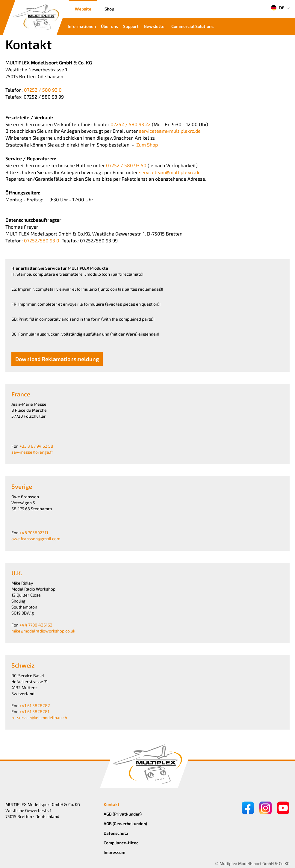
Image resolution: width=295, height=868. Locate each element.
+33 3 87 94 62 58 (36, 446)
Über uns (109, 26)
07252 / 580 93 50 (127, 165)
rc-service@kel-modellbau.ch (39, 717)
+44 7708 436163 (36, 625)
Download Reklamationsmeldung (57, 359)
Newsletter (155, 26)
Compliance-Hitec (121, 843)
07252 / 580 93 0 (43, 90)
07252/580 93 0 (42, 240)
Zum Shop (147, 145)
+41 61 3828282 (35, 705)
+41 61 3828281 (34, 711)
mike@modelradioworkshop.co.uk (43, 631)
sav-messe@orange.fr (32, 452)
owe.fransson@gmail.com (36, 539)
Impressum (114, 852)
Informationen (82, 26)
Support (131, 26)
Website (83, 9)
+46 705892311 (34, 533)
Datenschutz (116, 833)
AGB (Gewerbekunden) (125, 824)
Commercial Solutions (192, 26)
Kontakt (112, 804)
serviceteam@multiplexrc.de (170, 131)
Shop (109, 9)
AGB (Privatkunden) (123, 814)
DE (277, 8)
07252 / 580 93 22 (131, 124)
